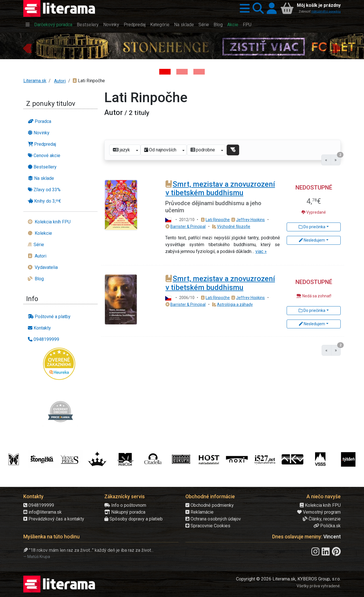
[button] (243, 9)
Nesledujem (312, 240)
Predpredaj (135, 25)
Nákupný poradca (125, 512)
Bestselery (88, 25)
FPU (247, 25)
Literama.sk (35, 81)
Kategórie (160, 25)
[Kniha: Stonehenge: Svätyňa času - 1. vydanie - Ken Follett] (165, 72)
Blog (218, 25)
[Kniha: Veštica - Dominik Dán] (182, 72)
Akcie (233, 25)
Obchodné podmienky (210, 505)
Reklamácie (199, 512)
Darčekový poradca (53, 25)
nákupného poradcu (326, 12)
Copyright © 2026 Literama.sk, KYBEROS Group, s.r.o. (288, 579)
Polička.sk (327, 526)
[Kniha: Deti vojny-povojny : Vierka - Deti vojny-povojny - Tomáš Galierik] (199, 72)
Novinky (111, 25)
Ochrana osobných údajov (213, 519)
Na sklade (184, 25)
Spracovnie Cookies (208, 526)
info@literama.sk (43, 512)
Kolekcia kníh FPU (320, 505)
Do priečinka (312, 227)
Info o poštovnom (125, 505)
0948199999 (39, 505)
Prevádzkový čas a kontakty (54, 519)
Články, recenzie (322, 519)
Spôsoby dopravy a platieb (134, 519)
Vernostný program (319, 512)
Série (204, 25)
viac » (261, 251)
